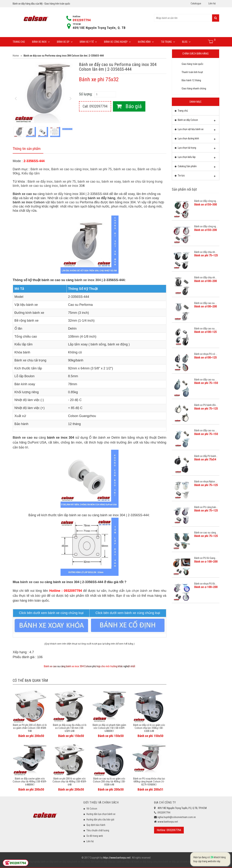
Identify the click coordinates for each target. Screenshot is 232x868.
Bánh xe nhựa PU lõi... (205, 584)
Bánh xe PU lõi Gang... (206, 558)
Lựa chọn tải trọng (195, 149)
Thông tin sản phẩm (27, 149)
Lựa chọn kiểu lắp (195, 158)
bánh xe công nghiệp (29, 862)
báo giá (40, 596)
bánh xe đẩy (47, 862)
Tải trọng (168, 42)
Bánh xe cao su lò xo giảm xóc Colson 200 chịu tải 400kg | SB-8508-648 (109, 782)
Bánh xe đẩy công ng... (206, 201)
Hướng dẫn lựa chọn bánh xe (101, 814)
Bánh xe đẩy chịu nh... (205, 252)
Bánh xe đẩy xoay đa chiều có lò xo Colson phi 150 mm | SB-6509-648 (70, 728)
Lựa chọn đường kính (195, 139)
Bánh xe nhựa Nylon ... (206, 482)
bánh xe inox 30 (72, 186)
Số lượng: (86, 94)
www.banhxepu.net (168, 822)
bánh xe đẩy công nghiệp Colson (199, 862)
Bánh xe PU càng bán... (206, 507)
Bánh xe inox (41, 42)
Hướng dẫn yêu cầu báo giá (100, 819)
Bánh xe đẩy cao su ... (206, 303)
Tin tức (195, 176)
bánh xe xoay (111, 182)
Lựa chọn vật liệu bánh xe (195, 130)
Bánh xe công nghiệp (117, 42)
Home (16, 56)
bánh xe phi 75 (101, 169)
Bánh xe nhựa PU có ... (206, 354)
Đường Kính (146, 42)
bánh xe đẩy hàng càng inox (148, 862)
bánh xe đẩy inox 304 (83, 862)
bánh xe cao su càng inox (39, 186)
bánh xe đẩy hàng (58, 194)
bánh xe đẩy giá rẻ (172, 862)
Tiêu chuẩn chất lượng (98, 830)
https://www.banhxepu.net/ (117, 858)
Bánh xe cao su (25, 194)
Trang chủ (19, 42)
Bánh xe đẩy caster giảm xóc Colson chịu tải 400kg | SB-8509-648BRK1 (30, 782)
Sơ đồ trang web (95, 836)
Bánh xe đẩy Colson (195, 121)
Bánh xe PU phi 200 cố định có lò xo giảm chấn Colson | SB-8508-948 (30, 728)
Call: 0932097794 (95, 106)
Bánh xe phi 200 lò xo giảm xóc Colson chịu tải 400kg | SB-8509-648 (70, 782)
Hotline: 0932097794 (169, 830)
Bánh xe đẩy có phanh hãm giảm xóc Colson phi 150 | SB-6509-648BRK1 (109, 728)
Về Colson (92, 809)
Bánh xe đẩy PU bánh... (206, 456)
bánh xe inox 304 (88, 280)
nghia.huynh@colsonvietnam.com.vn (177, 817)
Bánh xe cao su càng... (206, 533)
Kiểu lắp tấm (31, 174)
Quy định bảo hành (96, 825)
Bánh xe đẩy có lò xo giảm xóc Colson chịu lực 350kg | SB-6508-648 (149, 728)
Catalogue (196, 3)
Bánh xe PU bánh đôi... (206, 405)
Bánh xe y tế (88, 42)
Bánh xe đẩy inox (40, 182)
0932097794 (82, 20)
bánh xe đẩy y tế (125, 862)
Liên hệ (212, 3)
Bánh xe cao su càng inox (70, 169)
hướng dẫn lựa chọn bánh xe (130, 591)
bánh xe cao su (125, 169)
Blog (186, 42)
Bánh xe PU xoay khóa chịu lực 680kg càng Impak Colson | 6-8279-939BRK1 (149, 782)
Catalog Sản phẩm (195, 167)
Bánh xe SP (65, 42)
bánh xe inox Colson (29, 202)
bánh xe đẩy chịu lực (105, 862)
